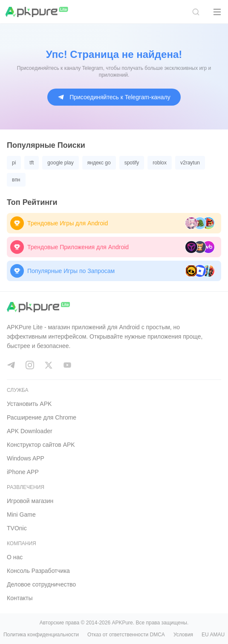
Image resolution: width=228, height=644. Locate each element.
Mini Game (21, 515)
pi (14, 163)
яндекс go (99, 163)
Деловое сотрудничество (41, 584)
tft (32, 163)
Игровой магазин (30, 501)
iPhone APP (23, 472)
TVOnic (17, 528)
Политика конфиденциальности (41, 635)
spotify (132, 163)
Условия (183, 635)
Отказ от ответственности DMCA (126, 635)
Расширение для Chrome (42, 417)
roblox (160, 163)
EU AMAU (213, 635)
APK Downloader (30, 431)
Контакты (20, 598)
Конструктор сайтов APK (41, 445)
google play (60, 163)
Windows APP (26, 458)
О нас (15, 557)
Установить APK (29, 404)
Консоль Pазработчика (38, 571)
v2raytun (190, 163)
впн (16, 180)
